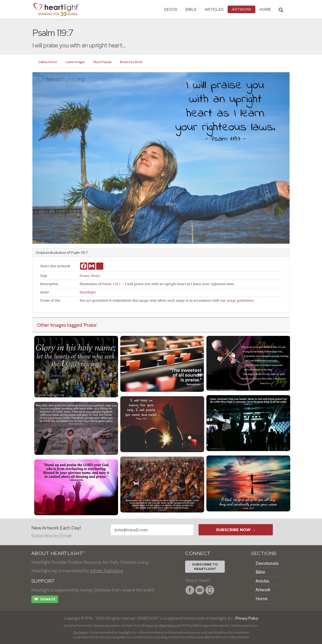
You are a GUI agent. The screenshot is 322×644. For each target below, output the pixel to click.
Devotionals (267, 563)
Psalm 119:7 (111, 284)
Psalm (75, 253)
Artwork (241, 9)
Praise (85, 276)
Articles (214, 9)
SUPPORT (43, 581)
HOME (265, 9)
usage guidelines (240, 301)
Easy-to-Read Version (162, 625)
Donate (45, 600)
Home (262, 599)
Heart (96, 276)
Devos (171, 9)
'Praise (90, 325)
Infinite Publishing (107, 571)
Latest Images (75, 62)
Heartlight (88, 292)
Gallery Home (48, 62)
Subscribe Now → (236, 530)
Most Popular (103, 62)
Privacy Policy (247, 618)
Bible (191, 9)
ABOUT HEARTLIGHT (58, 553)
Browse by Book (131, 62)
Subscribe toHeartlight (205, 567)
